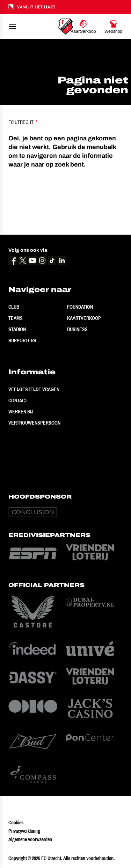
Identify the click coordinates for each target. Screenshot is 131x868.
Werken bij (21, 412)
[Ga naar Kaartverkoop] (83, 27)
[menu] (13, 27)
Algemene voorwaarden (30, 839)
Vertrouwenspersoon (34, 423)
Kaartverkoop (84, 318)
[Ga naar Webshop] (114, 27)
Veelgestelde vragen (34, 389)
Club (14, 307)
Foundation (80, 307)
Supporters (22, 340)
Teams (16, 318)
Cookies (16, 823)
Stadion (17, 329)
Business (77, 329)
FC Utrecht (21, 122)
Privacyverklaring (24, 831)
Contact (18, 400)
